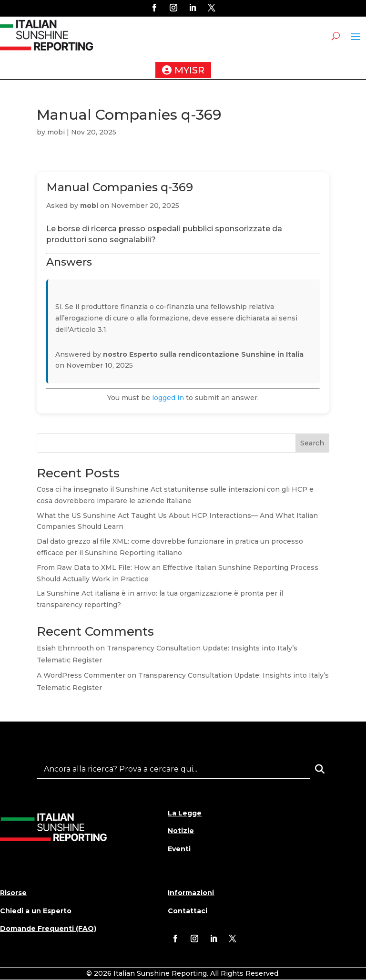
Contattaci (188, 911)
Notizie (181, 831)
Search (312, 443)
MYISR (189, 70)
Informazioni (191, 893)
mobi (56, 132)
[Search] (320, 769)
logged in (168, 398)
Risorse (13, 893)
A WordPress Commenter (81, 675)
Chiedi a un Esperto (36, 911)
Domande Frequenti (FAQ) (48, 928)
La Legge (185, 813)
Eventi (179, 849)
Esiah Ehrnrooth (65, 648)
